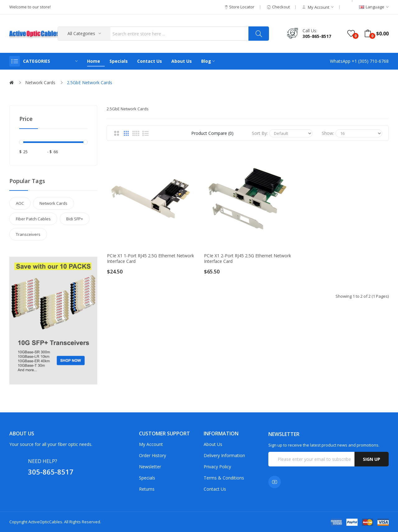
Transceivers (28, 234)
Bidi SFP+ (75, 219)
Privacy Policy (217, 467)
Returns (147, 489)
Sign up (372, 459)
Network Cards (40, 83)
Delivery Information (224, 455)
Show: (328, 133)
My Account (151, 444)
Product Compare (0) (212, 133)
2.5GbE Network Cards (90, 83)
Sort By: (260, 133)
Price (26, 119)
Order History (153, 455)
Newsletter (150, 467)
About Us (213, 444)
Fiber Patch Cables (33, 219)
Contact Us (215, 489)
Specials (147, 478)
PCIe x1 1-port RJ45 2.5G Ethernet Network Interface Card (150, 259)
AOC (20, 203)
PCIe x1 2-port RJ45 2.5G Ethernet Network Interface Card (248, 259)
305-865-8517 (317, 36)
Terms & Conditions (224, 478)
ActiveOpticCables (45, 522)
